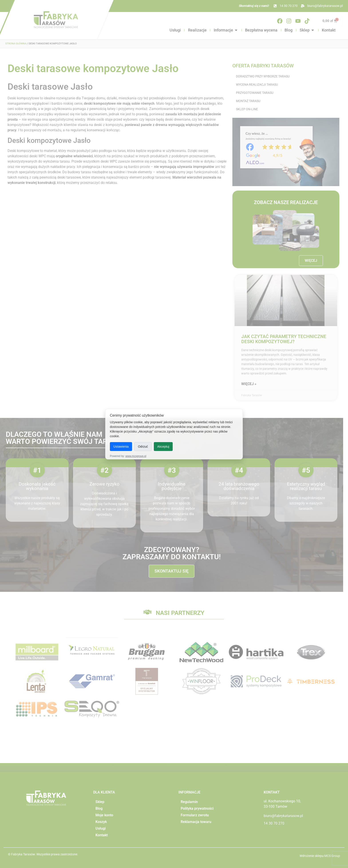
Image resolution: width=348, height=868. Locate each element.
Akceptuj (163, 447)
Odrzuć (143, 447)
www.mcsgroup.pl (136, 456)
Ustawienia (121, 447)
